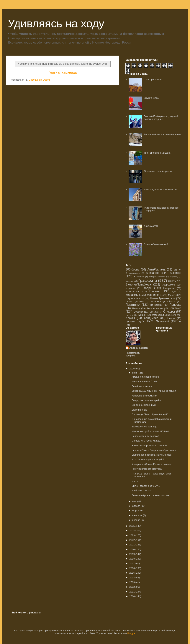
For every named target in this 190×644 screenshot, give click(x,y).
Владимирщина (133, 273)
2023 (132, 535)
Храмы (130, 318)
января (137, 520)
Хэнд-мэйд (151, 318)
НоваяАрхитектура (163, 298)
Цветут (171, 318)
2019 (132, 554)
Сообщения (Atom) (39, 80)
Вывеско (176, 273)
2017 (132, 563)
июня (136, 373)
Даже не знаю (139, 410)
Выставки (139, 277)
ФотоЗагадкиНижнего (164, 315)
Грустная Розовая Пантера (146, 469)
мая (135, 501)
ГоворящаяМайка (157, 277)
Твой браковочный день (157, 153)
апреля (137, 506)
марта (136, 511)
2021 (132, 545)
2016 (132, 568)
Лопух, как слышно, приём (146, 400)
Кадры (148, 288)
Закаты (172, 281)
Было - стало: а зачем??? (146, 486)
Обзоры (130, 302)
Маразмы (132, 295)
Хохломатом (151, 226)
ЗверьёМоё (169, 285)
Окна (141, 302)
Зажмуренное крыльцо (144, 427)
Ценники (130, 322)
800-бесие (132, 269)
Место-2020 (175, 295)
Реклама (175, 308)
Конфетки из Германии (144, 396)
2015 (132, 573)
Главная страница (63, 72)
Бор (175, 270)
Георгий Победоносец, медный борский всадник (161, 118)
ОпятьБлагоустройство (163, 302)
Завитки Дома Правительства (160, 189)
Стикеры (169, 312)
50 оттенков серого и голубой (148, 460)
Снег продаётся (153, 80)
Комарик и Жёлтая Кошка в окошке (151, 464)
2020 (132, 549)
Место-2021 (137, 299)
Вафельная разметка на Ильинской (151, 455)
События (154, 312)
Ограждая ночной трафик (158, 171)
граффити (130, 281)
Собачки (138, 312)
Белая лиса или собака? (145, 436)
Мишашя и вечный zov (144, 382)
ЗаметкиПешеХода (138, 284)
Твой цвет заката (141, 491)
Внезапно (152, 273)
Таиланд (129, 315)
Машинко (153, 295)
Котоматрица (133, 292)
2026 (132, 369)
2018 (132, 559)
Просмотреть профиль (133, 354)
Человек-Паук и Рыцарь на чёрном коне (154, 450)
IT (180, 322)
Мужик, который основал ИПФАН (150, 431)
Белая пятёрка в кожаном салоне (163, 134)
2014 (132, 578)
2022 (132, 540)
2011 (132, 592)
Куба (174, 292)
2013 (132, 582)
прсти (135, 481)
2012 (132, 587)
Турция (141, 315)
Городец (174, 277)
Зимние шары (152, 98)
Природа (175, 305)
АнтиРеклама (156, 269)
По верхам (156, 305)
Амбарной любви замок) (145, 377)
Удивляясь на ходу (56, 23)
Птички (136, 308)
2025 (132, 526)
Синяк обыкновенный (156, 244)
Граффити (148, 280)
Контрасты (169, 288)
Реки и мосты (155, 308)
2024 (132, 531)
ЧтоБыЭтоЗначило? (156, 321)
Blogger (131, 633)
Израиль (130, 288)
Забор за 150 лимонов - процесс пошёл (154, 391)
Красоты (155, 291)
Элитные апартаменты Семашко (150, 445)
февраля (138, 515)
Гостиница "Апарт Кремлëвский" (150, 414)
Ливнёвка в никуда (142, 386)
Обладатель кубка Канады (146, 441)
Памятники (133, 305)
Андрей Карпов (139, 348)
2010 (132, 596)
